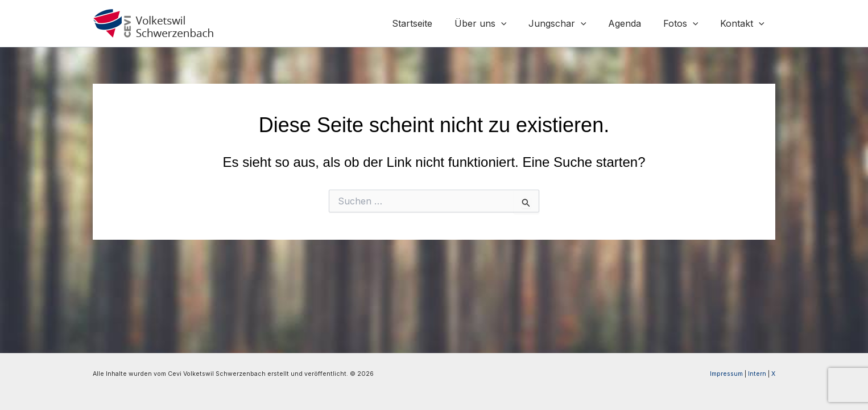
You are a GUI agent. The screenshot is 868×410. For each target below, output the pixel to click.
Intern (757, 374)
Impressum (726, 374)
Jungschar (571, 23)
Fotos (687, 23)
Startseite (433, 23)
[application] (518, 23)
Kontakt (744, 23)
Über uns (498, 23)
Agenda (634, 23)
